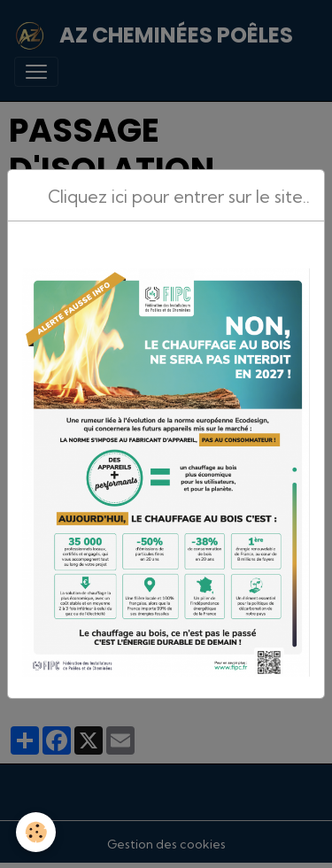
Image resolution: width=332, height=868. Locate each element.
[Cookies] (36, 832)
